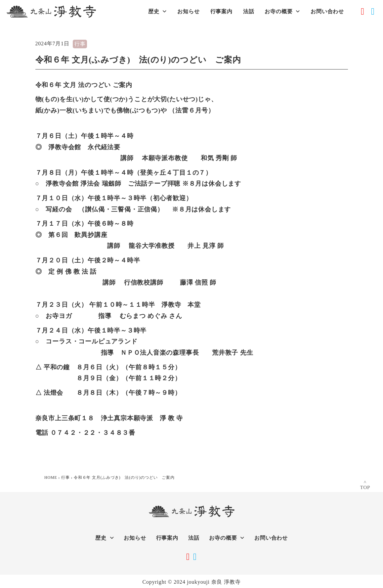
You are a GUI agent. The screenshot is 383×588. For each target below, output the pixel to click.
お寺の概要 (282, 11)
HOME (51, 477)
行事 (80, 44)
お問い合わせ (327, 11)
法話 (249, 11)
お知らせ (188, 11)
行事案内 (221, 11)
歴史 (157, 11)
